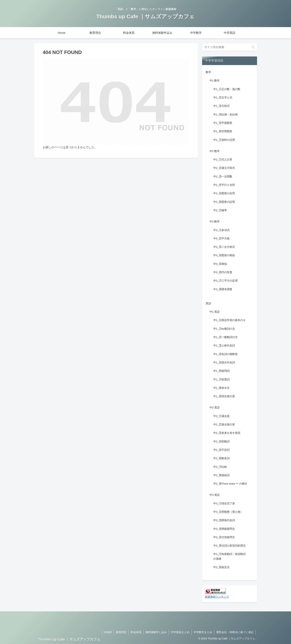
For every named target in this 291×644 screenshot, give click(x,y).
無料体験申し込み (156, 632)
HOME (108, 632)
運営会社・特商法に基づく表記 (235, 632)
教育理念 (121, 632)
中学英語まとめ (180, 632)
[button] (253, 47)
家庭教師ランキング (217, 597)
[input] (230, 47)
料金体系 (136, 632)
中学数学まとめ (203, 632)
